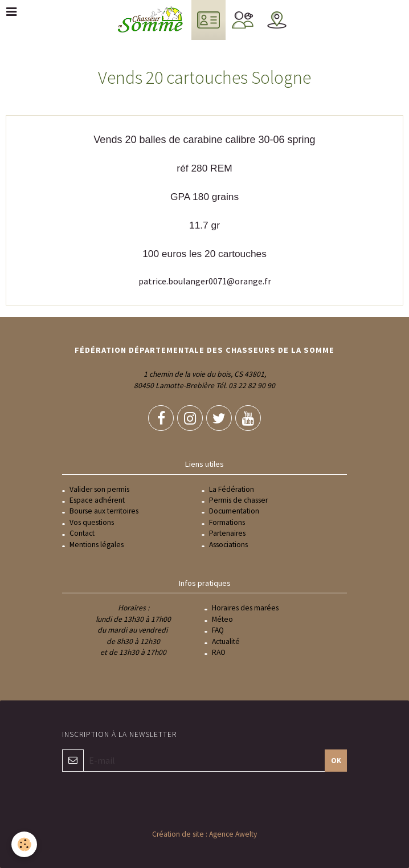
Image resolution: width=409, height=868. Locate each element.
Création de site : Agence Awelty (204, 834)
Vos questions (92, 522)
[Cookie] (24, 844)
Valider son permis (99, 489)
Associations (228, 545)
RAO (219, 652)
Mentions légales (97, 545)
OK (336, 760)
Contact (82, 533)
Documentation (234, 511)
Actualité (226, 641)
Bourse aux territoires (104, 511)
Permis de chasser (238, 500)
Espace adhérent (97, 500)
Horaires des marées (245, 608)
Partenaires (227, 533)
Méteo (222, 619)
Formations (227, 522)
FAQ (218, 630)
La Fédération (232, 489)
